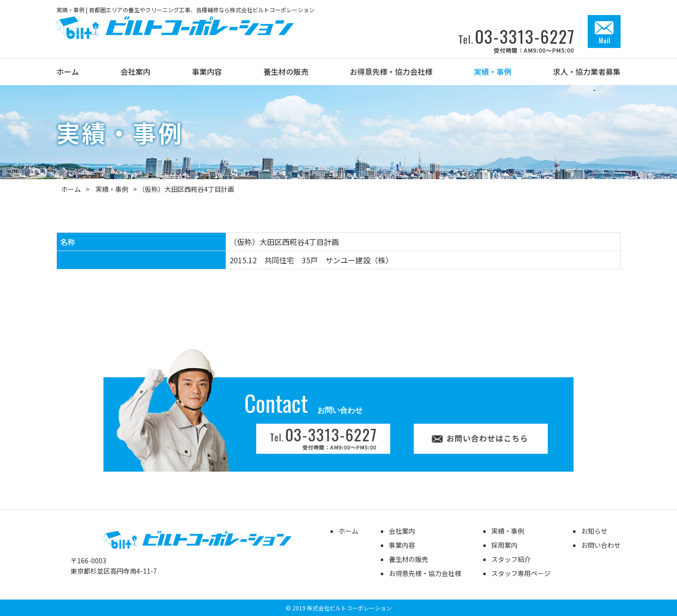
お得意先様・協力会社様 (425, 573)
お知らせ (594, 531)
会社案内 (402, 531)
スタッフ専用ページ (521, 573)
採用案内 (504, 545)
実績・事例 (112, 189)
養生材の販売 (409, 559)
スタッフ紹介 (511, 559)
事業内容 (402, 545)
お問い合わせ (601, 545)
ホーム (71, 189)
